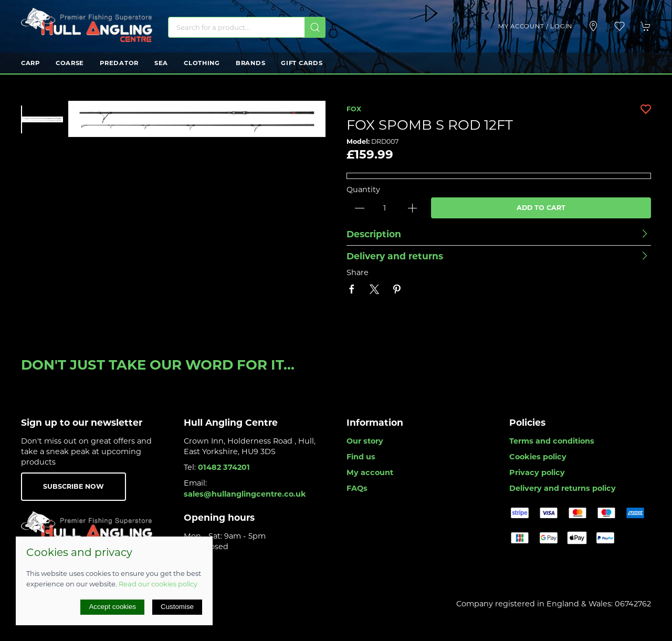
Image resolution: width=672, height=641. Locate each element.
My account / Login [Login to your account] (535, 26)
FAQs (357, 488)
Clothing (202, 63)
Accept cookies (112, 607)
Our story (365, 441)
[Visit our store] (593, 26)
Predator (119, 63)
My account (370, 472)
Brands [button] (250, 63)
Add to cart (541, 208)
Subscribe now (73, 486)
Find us (361, 457)
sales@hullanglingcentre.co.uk (245, 494)
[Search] (247, 27)
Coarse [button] (70, 63)
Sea (161, 63)
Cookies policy (538, 457)
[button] (619, 26)
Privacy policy (537, 472)
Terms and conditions (552, 441)
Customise (177, 607)
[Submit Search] (315, 27)
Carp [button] (30, 63)
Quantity (363, 190)
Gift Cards (302, 63)
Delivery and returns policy (563, 488)
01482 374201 (224, 467)
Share (358, 272)
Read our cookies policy (158, 584)
